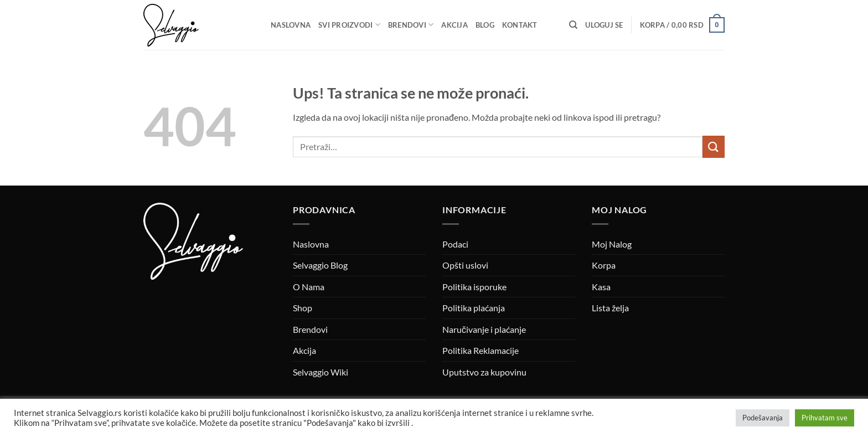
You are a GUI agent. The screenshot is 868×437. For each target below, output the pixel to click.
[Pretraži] (573, 25)
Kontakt (520, 25)
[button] (604, 25)
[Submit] (714, 146)
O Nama (309, 287)
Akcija (454, 25)
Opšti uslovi (465, 265)
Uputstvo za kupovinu (484, 372)
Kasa (601, 287)
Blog (485, 25)
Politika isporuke (474, 287)
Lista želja (610, 308)
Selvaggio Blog (320, 265)
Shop (303, 308)
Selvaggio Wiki (321, 372)
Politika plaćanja (474, 308)
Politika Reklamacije (480, 350)
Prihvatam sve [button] (825, 418)
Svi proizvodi (349, 25)
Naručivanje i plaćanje (484, 329)
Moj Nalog (612, 244)
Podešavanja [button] (763, 418)
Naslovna (291, 25)
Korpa (604, 265)
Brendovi (411, 25)
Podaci (455, 244)
